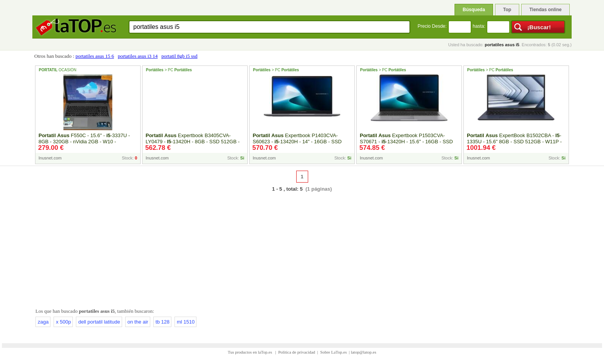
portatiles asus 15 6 (95, 56)
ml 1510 (186, 322)
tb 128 (163, 322)
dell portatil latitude (99, 322)
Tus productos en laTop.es (250, 352)
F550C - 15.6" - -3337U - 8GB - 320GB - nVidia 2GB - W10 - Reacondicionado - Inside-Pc (84, 142)
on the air (138, 322)
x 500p (63, 322)
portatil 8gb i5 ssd (180, 56)
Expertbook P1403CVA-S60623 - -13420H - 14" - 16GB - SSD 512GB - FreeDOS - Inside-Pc (297, 142)
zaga (43, 322)
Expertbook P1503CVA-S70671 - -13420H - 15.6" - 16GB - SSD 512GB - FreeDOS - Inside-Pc (406, 142)
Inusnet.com (50, 158)
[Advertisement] (302, 248)
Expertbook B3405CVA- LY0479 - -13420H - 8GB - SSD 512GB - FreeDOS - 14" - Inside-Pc (193, 142)
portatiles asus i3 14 (138, 56)
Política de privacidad (297, 352)
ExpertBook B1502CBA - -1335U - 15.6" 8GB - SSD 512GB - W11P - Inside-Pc (514, 142)
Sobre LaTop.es (333, 352)
